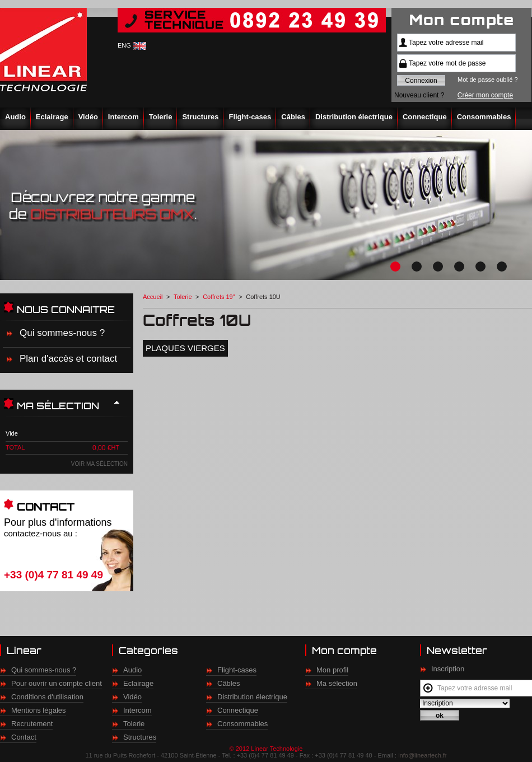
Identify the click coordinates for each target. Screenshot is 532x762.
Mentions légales (39, 710)
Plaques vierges (185, 348)
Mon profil (332, 670)
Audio (15, 117)
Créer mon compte (485, 95)
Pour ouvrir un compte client (57, 683)
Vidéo (88, 117)
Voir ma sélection (99, 464)
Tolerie (161, 117)
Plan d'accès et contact (68, 359)
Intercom (123, 117)
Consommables (484, 117)
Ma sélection (337, 683)
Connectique (425, 117)
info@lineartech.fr (422, 755)
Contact (24, 737)
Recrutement (32, 724)
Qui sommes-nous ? (62, 333)
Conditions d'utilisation (47, 697)
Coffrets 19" (219, 297)
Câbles (293, 117)
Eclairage (52, 117)
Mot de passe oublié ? (488, 80)
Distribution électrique (354, 117)
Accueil (153, 297)
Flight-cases (250, 117)
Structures (200, 117)
